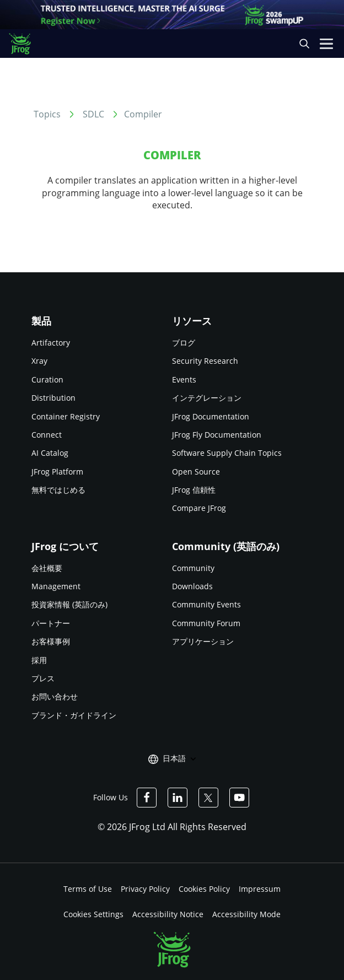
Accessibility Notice (168, 914)
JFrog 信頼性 (194, 490)
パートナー (51, 623)
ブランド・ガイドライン (74, 715)
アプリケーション (203, 641)
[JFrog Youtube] (239, 798)
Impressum (260, 889)
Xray (39, 361)
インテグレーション (207, 398)
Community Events (206, 604)
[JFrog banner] (172, 15)
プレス (43, 678)
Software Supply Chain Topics (227, 453)
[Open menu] (326, 44)
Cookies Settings (93, 914)
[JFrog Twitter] (208, 798)
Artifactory (51, 343)
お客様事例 (51, 641)
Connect (47, 435)
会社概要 (47, 568)
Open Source (196, 472)
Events (184, 379)
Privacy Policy (145, 889)
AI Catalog (50, 453)
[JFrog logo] (25, 44)
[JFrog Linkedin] (178, 798)
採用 (39, 660)
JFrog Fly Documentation (217, 435)
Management (56, 586)
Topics (47, 114)
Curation (47, 379)
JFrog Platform (57, 472)
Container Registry (66, 416)
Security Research (205, 361)
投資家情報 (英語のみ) (69, 604)
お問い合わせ (55, 696)
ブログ (184, 343)
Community (193, 568)
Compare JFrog (199, 508)
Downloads (192, 586)
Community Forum (206, 623)
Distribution (53, 398)
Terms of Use (88, 889)
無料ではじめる (58, 490)
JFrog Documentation (211, 416)
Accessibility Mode (246, 914)
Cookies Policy (204, 889)
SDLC (93, 114)
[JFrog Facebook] (147, 798)
